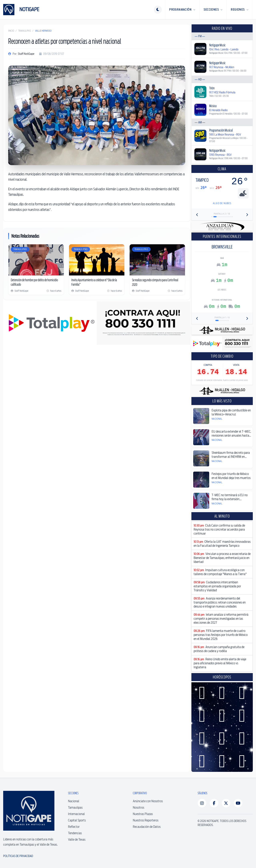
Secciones (213, 10)
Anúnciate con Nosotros (148, 801)
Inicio (11, 31)
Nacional (74, 801)
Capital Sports (77, 820)
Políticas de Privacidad (18, 856)
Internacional (76, 814)
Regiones (240, 10)
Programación (182, 10)
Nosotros (138, 808)
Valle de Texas (77, 840)
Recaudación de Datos (147, 827)
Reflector (74, 827)
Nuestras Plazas (143, 814)
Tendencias (75, 833)
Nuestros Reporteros (146, 820)
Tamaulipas (24, 31)
